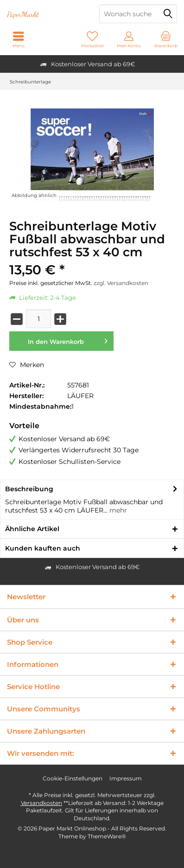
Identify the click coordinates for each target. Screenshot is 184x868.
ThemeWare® (107, 836)
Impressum (126, 778)
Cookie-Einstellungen (73, 778)
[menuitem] (166, 39)
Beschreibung (29, 489)
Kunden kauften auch (43, 548)
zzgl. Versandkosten (121, 283)
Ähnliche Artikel (32, 529)
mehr (117, 510)
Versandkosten (41, 803)
